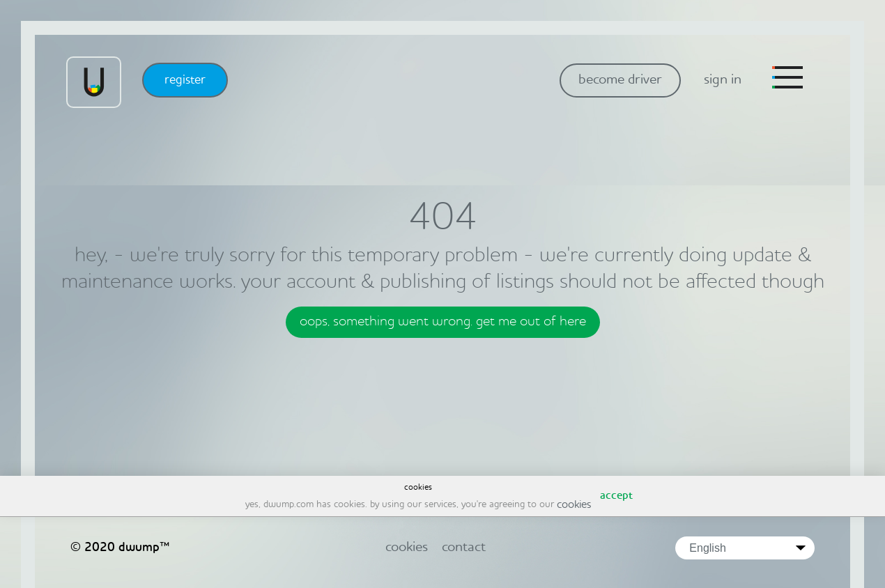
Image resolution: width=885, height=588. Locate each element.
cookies (574, 505)
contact (464, 548)
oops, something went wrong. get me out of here (443, 322)
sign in (723, 80)
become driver (620, 80)
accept (616, 496)
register (185, 80)
